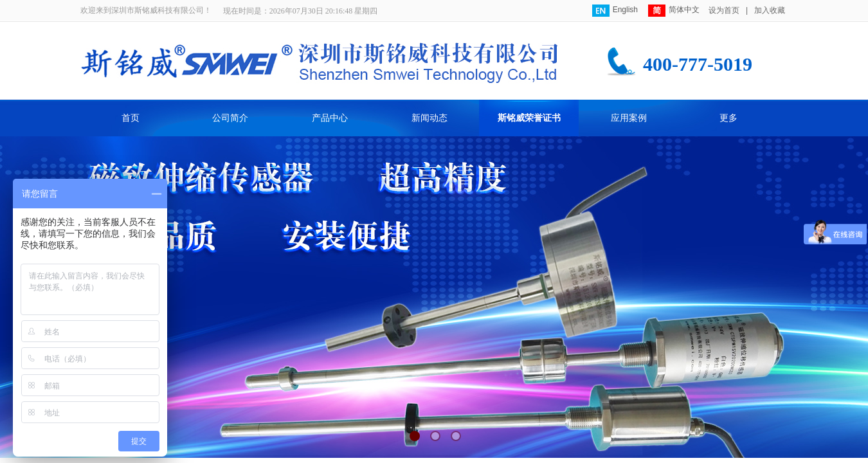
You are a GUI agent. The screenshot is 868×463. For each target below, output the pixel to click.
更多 (728, 118)
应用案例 (629, 118)
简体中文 (674, 11)
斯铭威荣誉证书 (529, 118)
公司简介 (230, 118)
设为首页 (724, 10)
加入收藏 (770, 10)
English (615, 11)
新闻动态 (429, 118)
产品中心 (330, 118)
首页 (131, 118)
